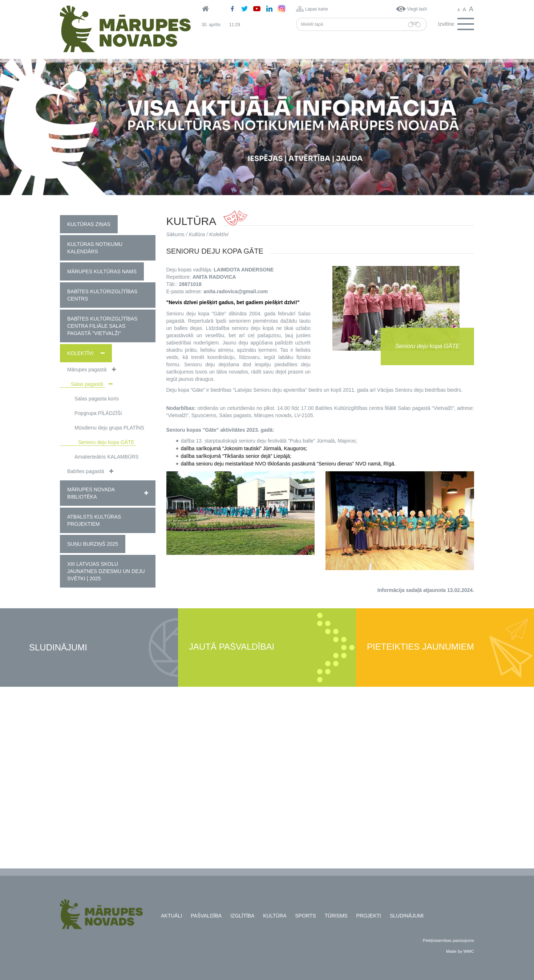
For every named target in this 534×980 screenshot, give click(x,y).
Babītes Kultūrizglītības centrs (102, 295)
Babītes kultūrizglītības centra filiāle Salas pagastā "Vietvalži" (102, 326)
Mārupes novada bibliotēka (91, 493)
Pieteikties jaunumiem (420, 647)
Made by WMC (460, 951)
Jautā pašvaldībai (232, 647)
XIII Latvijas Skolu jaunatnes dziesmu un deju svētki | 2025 (106, 571)
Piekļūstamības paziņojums (448, 940)
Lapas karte (317, 9)
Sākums (176, 234)
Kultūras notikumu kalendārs (95, 248)
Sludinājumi (58, 648)
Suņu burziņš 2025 (93, 544)
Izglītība (242, 916)
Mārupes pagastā (87, 370)
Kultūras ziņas (89, 224)
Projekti (369, 916)
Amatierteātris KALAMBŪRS (107, 457)
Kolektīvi (80, 353)
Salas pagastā (87, 384)
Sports (305, 916)
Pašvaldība (206, 916)
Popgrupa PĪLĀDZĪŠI (98, 413)
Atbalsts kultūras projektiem (94, 520)
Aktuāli (171, 916)
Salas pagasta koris (97, 399)
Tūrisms (336, 916)
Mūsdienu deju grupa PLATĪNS (109, 428)
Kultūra (197, 234)
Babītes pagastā (86, 471)
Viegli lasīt (417, 9)
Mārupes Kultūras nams (102, 271)
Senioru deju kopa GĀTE (106, 442)
